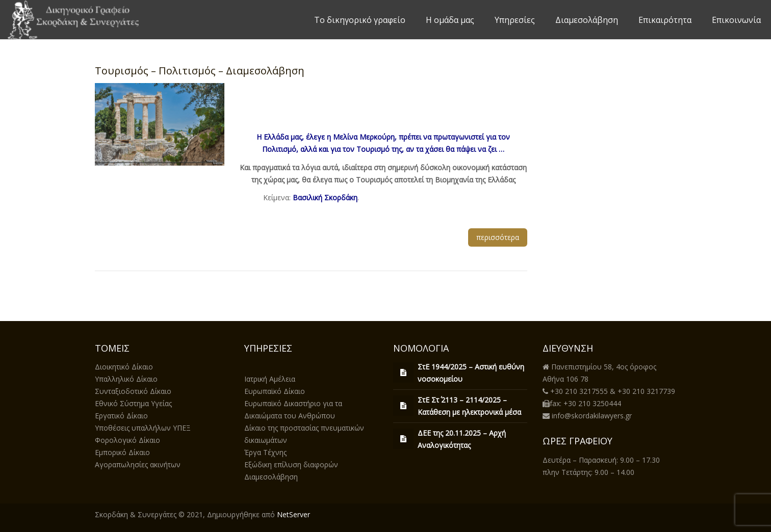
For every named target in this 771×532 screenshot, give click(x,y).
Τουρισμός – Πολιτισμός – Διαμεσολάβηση (200, 71)
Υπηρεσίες (515, 20)
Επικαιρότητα (665, 20)
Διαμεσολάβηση (587, 20)
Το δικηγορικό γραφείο (360, 20)
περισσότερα (498, 237)
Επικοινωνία (736, 20)
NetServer (293, 514)
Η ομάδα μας (450, 20)
